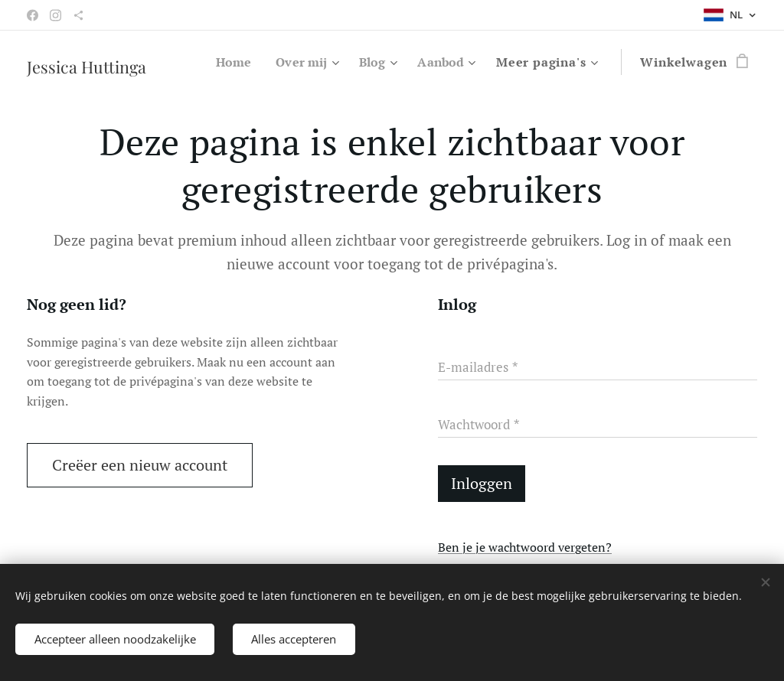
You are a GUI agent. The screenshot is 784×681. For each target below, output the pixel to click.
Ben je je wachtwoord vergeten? (525, 547)
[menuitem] (227, 62)
